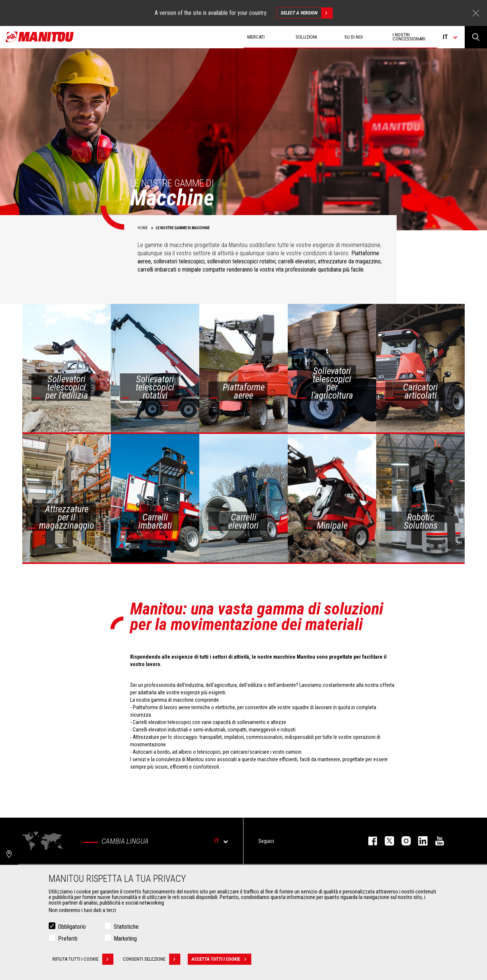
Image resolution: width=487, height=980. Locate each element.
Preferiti (68, 940)
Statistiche (126, 928)
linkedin (419, 841)
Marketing (125, 940)
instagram (402, 841)
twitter (386, 841)
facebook (369, 841)
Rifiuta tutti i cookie (83, 961)
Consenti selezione (151, 961)
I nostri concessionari (409, 37)
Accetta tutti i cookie (221, 961)
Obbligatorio (72, 928)
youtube (436, 841)
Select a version (307, 13)
